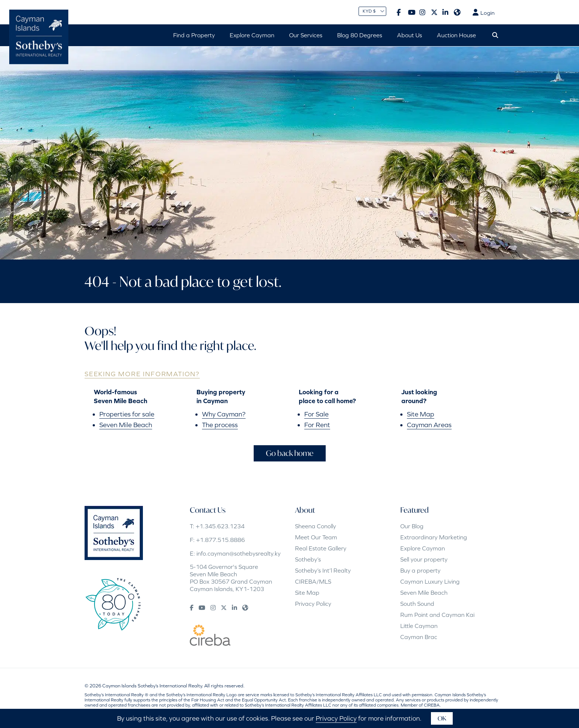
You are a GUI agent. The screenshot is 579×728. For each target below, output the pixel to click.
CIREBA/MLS (313, 581)
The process (220, 425)
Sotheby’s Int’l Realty (323, 570)
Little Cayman (419, 626)
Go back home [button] (290, 453)
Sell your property (424, 559)
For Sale (316, 414)
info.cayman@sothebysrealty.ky (239, 553)
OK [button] (442, 718)
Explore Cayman (423, 548)
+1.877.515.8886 (220, 540)
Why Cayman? (224, 414)
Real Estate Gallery (321, 548)
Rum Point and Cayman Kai (437, 615)
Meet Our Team (316, 537)
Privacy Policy (313, 604)
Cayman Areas (429, 425)
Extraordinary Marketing (434, 537)
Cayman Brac (419, 637)
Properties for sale (127, 414)
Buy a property (420, 570)
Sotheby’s (308, 559)
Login (484, 13)
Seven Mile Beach (126, 425)
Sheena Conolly (316, 526)
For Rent (317, 425)
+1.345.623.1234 (220, 526)
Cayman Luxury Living (430, 581)
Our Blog (412, 526)
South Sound (417, 604)
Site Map (421, 414)
